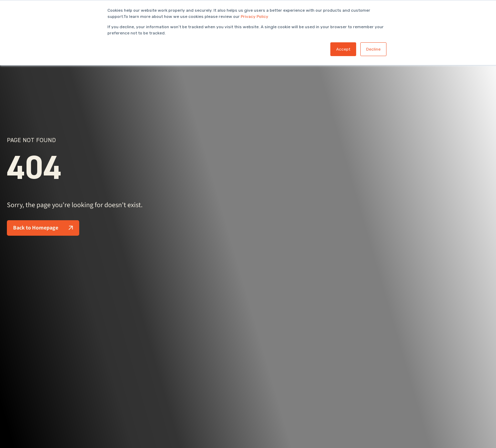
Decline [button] (373, 49)
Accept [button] (343, 49)
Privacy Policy (255, 17)
